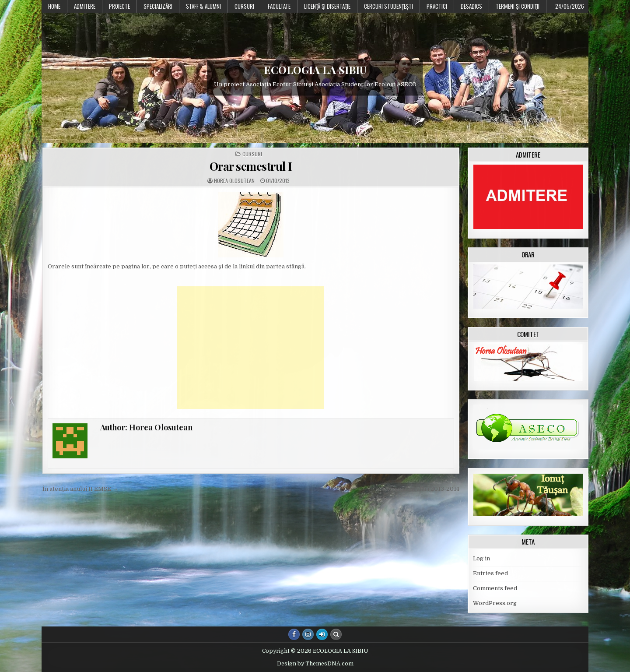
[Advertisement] (251, 348)
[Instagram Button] (308, 634)
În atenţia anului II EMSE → (80, 489)
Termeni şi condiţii (518, 6)
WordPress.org (495, 603)
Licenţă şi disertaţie (327, 6)
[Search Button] (336, 634)
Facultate (279, 6)
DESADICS (471, 6)
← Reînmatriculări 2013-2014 (419, 489)
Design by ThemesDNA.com (315, 664)
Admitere (85, 6)
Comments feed (495, 588)
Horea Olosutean (234, 181)
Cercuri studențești (388, 6)
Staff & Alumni (203, 6)
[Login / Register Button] (322, 634)
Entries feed (490, 573)
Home (54, 6)
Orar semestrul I (251, 166)
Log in (481, 558)
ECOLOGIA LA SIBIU (315, 70)
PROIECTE (119, 6)
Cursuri (244, 6)
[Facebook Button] (294, 634)
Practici (437, 6)
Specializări (158, 6)
